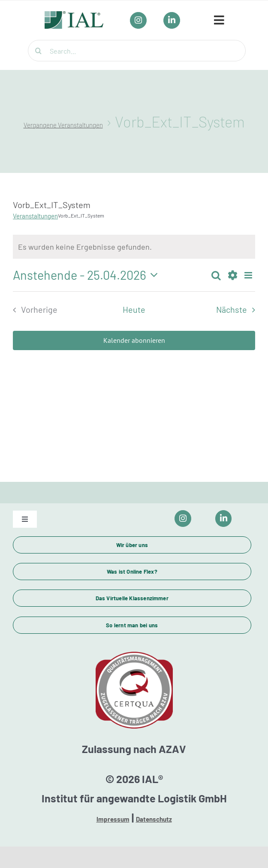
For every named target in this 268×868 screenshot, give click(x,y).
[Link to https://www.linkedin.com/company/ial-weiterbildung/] (224, 519)
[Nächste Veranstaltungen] (238, 310)
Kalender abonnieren (134, 340)
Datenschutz (154, 819)
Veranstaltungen (35, 216)
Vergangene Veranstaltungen (63, 125)
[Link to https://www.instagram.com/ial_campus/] (183, 519)
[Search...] (137, 51)
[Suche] (39, 51)
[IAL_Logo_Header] (74, 15)
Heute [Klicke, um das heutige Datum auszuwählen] (134, 309)
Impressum (113, 819)
